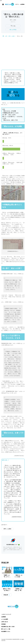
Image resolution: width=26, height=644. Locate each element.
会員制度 (4, 617)
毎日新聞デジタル (6, 631)
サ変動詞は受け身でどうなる (10, 113)
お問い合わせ (5, 622)
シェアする (13, 30)
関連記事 (6, 595)
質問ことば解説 (13, 20)
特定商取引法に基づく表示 (8, 627)
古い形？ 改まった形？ (9, 115)
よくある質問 (5, 619)
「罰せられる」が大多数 (9, 111)
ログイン (17, 4)
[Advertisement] (13, 53)
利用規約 (4, 624)
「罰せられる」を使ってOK (10, 120)
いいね (14, 26)
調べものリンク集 (6, 629)
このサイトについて (6, 614)
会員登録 (22, 4)
